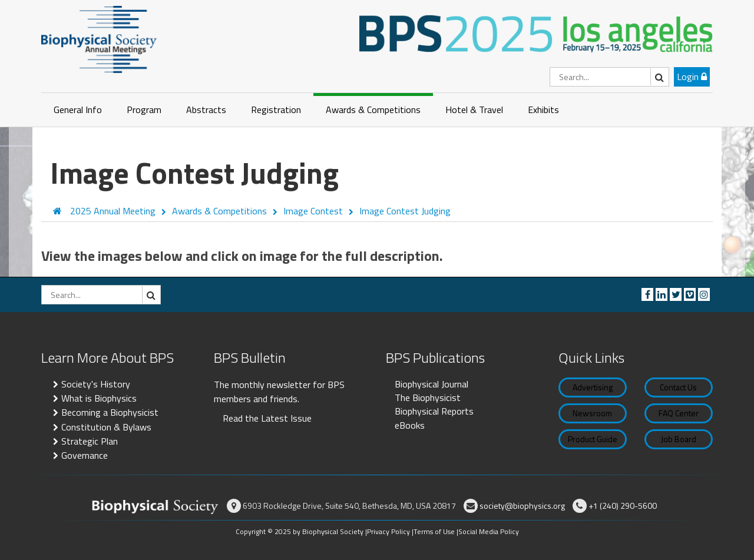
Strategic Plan (90, 441)
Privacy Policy (388, 531)
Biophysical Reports (434, 411)
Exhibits (543, 110)
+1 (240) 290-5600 (623, 506)
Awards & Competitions (373, 110)
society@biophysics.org (522, 506)
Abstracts (206, 110)
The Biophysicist (428, 397)
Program (144, 110)
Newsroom (592, 413)
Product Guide (593, 439)
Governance (85, 455)
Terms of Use (434, 531)
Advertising (593, 387)
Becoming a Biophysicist (110, 412)
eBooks (410, 425)
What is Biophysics (99, 398)
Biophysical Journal (431, 384)
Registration (276, 110)
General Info (78, 110)
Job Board (679, 439)
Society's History (96, 384)
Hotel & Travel (474, 110)
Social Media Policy (489, 531)
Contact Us (678, 387)
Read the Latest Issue (267, 418)
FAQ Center (679, 413)
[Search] (609, 77)
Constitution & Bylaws (106, 427)
